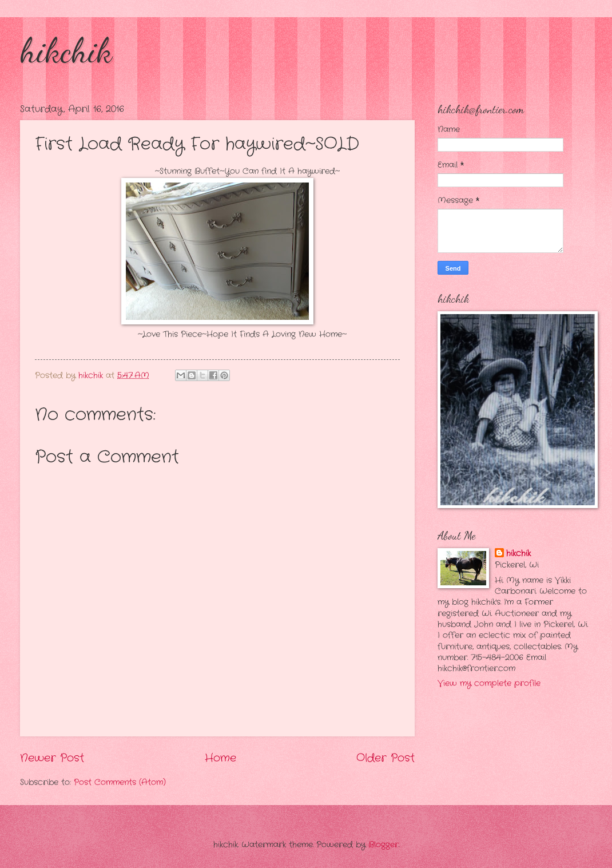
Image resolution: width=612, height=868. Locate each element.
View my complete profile (489, 683)
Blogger (384, 845)
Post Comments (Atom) (120, 782)
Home (220, 758)
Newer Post (52, 758)
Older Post (386, 758)
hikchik (66, 50)
